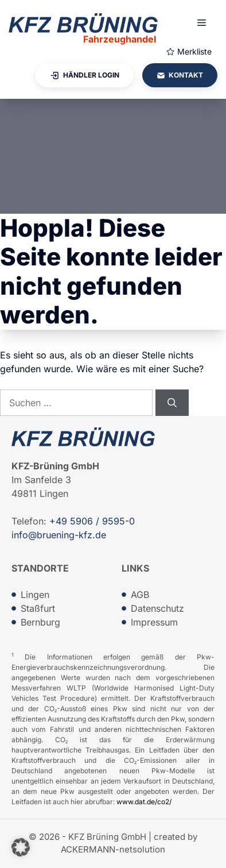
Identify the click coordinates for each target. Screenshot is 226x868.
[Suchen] (172, 403)
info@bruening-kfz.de (59, 535)
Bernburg (40, 622)
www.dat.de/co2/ (144, 802)
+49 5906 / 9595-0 (92, 521)
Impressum (154, 622)
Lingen (35, 595)
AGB (140, 595)
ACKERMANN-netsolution (113, 849)
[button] (21, 847)
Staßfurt (38, 608)
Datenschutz (157, 608)
